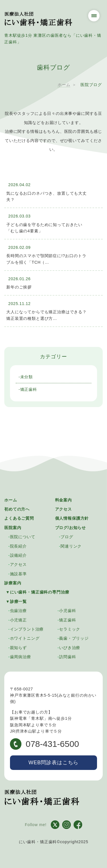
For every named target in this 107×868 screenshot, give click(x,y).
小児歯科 (67, 611)
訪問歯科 (67, 657)
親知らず (18, 648)
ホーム (11, 500)
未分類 (27, 377)
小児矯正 (18, 620)
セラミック (70, 629)
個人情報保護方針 (72, 518)
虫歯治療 (18, 611)
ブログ (67, 537)
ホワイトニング (25, 638)
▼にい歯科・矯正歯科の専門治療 (37, 592)
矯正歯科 (29, 389)
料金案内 (63, 500)
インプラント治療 (27, 629)
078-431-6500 (45, 744)
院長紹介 (18, 546)
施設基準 (18, 574)
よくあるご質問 (19, 518)
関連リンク (71, 546)
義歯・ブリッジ (74, 638)
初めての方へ (17, 509)
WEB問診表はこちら (53, 763)
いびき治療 (70, 648)
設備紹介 (18, 555)
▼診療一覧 (16, 601)
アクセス (63, 509)
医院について (23, 537)
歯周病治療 (21, 657)
